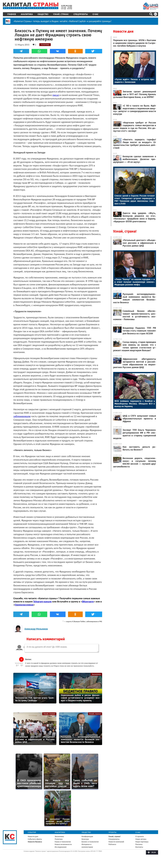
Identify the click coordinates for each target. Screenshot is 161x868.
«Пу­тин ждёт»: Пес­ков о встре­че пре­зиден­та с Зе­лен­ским (135, 81)
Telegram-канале (42, 605)
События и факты (35, 842)
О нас (95, 14)
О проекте (140, 840)
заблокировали (22, 420)
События (32, 836)
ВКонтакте (88, 605)
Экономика (96, 678)
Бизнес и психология (90, 845)
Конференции (87, 840)
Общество (43, 14)
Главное (12, 14)
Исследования (61, 850)
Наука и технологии (63, 845)
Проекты (112, 836)
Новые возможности (63, 848)
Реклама (139, 848)
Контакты (139, 850)
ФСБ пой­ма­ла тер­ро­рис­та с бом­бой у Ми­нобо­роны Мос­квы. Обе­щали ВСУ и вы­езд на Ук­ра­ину (135, 404)
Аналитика (27, 14)
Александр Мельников (36, 632)
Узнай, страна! (61, 14)
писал (56, 95)
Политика (51, 678)
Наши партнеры (142, 845)
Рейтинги (112, 848)
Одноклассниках (24, 608)
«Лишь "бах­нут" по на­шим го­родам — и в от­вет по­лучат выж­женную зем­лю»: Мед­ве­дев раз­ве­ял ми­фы (135, 282)
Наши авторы (141, 842)
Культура (85, 842)
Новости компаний (116, 845)
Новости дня (123, 31)
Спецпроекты (81, 14)
